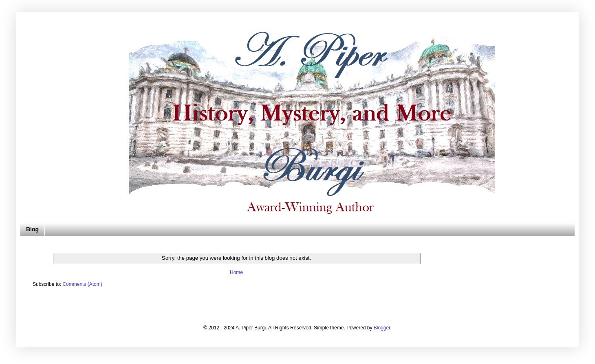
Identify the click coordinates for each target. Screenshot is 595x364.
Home (236, 272)
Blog (32, 229)
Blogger (382, 328)
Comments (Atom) (82, 284)
